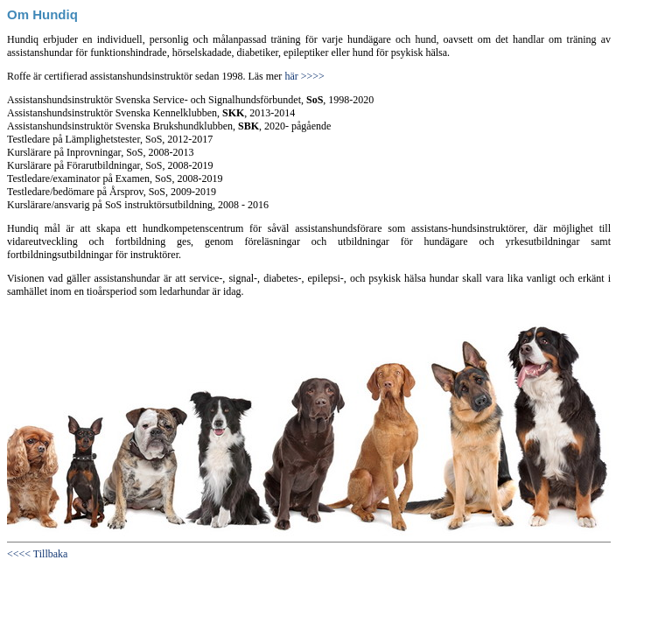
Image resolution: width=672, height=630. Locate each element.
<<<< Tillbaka (37, 554)
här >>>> (303, 76)
